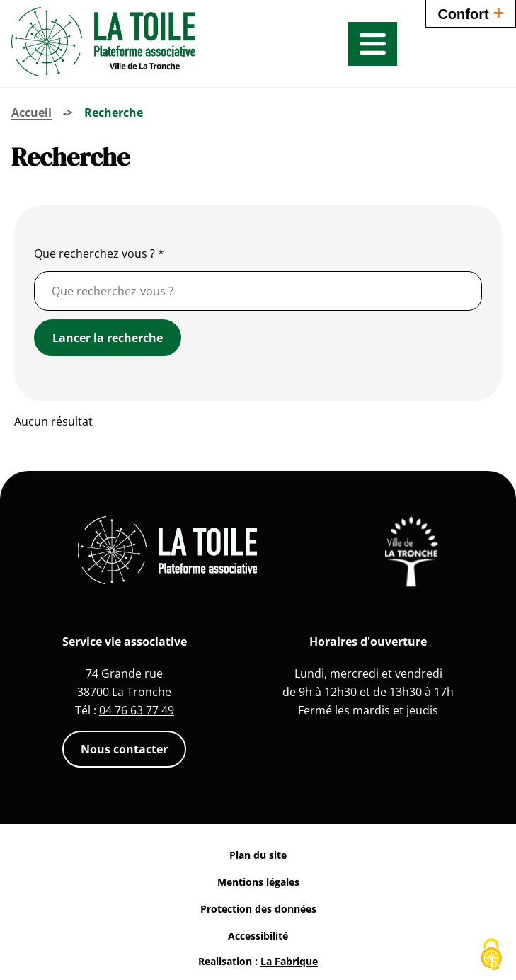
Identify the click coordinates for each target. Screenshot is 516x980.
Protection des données (258, 909)
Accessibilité (258, 936)
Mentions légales (258, 882)
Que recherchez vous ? (99, 253)
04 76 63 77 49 (137, 710)
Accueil (31, 113)
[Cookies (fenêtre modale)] (491, 956)
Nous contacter (124, 749)
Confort (471, 12)
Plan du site (258, 855)
